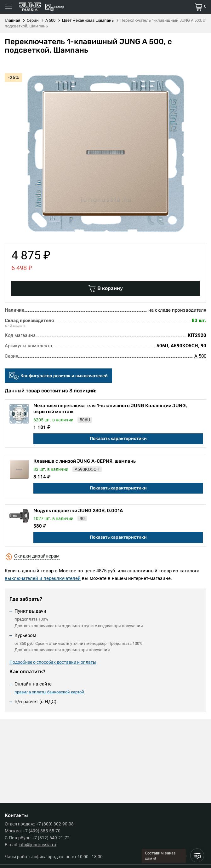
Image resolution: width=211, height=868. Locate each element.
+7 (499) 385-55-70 (42, 831)
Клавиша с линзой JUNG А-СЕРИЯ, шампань (85, 461)
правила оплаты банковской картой (49, 692)
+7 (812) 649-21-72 (51, 838)
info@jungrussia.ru (37, 845)
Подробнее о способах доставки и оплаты (53, 662)
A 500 (200, 356)
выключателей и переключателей (43, 578)
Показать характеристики (118, 439)
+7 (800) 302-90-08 (55, 824)
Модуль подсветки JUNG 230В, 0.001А (78, 511)
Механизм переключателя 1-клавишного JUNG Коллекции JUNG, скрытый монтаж (110, 409)
